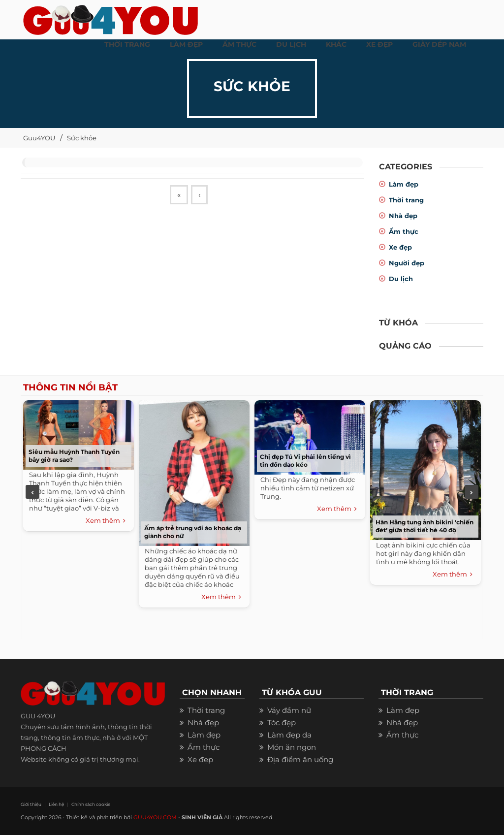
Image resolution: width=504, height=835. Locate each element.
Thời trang (406, 200)
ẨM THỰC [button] (239, 44)
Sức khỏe (82, 138)
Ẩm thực (404, 231)
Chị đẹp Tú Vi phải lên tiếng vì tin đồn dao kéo (305, 461)
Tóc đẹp (282, 723)
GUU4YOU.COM (155, 817)
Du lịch (401, 279)
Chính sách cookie (91, 804)
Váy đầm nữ (289, 710)
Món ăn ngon (292, 747)
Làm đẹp (404, 184)
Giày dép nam (439, 44)
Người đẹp (407, 263)
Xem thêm (106, 521)
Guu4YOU (39, 138)
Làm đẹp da (289, 735)
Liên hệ (56, 804)
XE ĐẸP (379, 44)
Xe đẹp (400, 247)
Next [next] (472, 492)
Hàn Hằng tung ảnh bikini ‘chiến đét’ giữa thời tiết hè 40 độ (425, 526)
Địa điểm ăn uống (300, 759)
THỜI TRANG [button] (127, 44)
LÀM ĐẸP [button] (186, 44)
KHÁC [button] (336, 44)
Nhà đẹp (403, 216)
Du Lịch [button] (291, 44)
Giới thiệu (31, 804)
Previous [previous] (32, 492)
